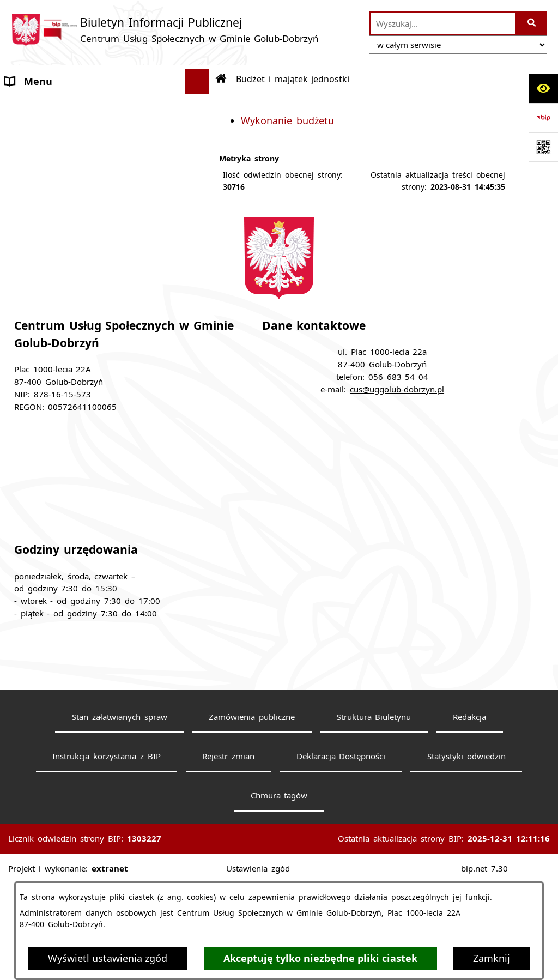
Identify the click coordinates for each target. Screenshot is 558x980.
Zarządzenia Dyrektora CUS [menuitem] (69, 291)
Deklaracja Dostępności (341, 856)
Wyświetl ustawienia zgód (108, 958)
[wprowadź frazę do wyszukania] (443, 23)
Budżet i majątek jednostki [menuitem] (69, 228)
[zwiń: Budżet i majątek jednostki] (199, 229)
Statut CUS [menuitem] (31, 204)
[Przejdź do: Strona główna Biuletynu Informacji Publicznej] (221, 79)
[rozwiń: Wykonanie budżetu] (199, 260)
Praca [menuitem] (18, 179)
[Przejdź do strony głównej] (165, 30)
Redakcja (469, 816)
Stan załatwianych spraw (120, 816)
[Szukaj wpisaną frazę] (532, 23)
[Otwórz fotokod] (543, 147)
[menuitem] (105, 260)
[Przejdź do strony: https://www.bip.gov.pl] (543, 118)
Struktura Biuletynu (374, 816)
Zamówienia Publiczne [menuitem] (57, 155)
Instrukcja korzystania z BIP (107, 856)
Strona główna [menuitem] (39, 106)
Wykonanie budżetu (287, 120)
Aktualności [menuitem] (32, 130)
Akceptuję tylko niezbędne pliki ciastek (320, 958)
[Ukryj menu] (197, 81)
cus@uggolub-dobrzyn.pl (397, 489)
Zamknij (492, 958)
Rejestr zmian (228, 856)
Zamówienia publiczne (252, 816)
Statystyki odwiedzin (466, 856)
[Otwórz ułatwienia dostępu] (543, 88)
